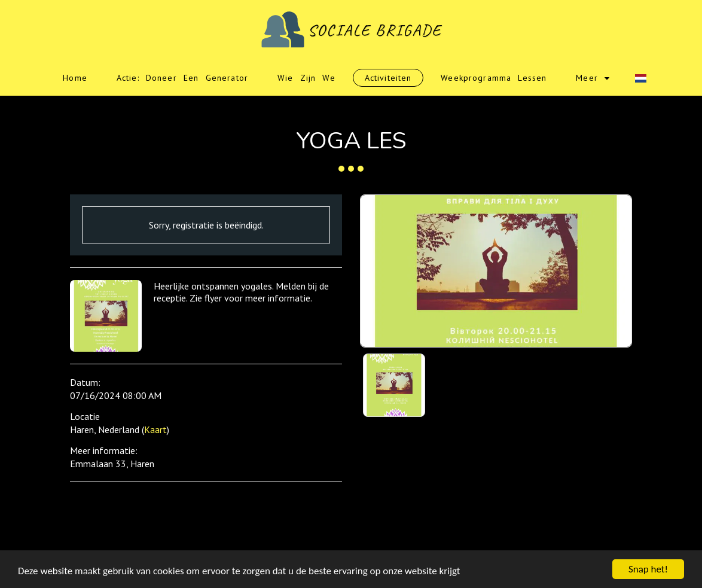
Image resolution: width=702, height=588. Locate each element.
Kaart (155, 429)
